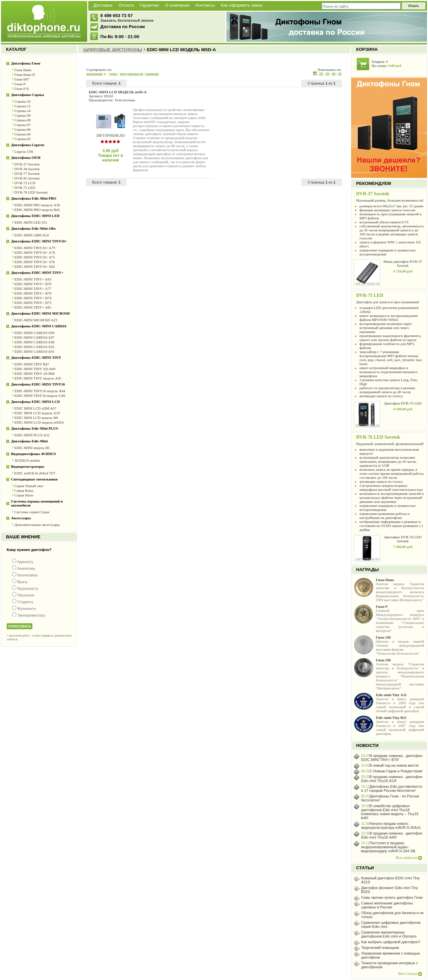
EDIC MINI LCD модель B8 (36, 418)
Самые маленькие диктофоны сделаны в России (387, 905)
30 (327, 74)
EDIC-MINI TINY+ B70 (33, 284)
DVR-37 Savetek (27, 164)
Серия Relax (24, 491)
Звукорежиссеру (31, 615)
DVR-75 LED (25, 188)
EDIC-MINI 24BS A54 (32, 235)
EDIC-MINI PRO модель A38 (37, 205)
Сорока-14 (23, 111)
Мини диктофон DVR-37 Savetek (403, 263)
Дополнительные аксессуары (37, 525)
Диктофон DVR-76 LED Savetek (403, 539)
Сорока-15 (23, 106)
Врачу (23, 582)
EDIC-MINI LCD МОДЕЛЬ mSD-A (118, 92)
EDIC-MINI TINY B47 (32, 364)
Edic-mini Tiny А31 (391, 695)
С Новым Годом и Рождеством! (396, 771)
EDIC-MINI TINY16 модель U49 (40, 396)
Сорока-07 (23, 125)
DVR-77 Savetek (27, 174)
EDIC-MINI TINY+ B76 (33, 293)
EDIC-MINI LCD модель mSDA (39, 422)
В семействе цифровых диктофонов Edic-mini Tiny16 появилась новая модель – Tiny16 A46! (390, 812)
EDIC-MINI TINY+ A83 (33, 279)
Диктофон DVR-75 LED (403, 403)
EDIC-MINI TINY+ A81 (33, 307)
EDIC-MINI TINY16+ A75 (35, 257)
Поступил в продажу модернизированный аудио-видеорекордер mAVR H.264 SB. (389, 847)
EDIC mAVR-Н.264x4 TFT (35, 473)
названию (96, 74)
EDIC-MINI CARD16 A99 (34, 333)
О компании (177, 5)
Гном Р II (22, 89)
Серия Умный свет (29, 486)
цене (113, 74)
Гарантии (149, 5)
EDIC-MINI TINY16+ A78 (35, 252)
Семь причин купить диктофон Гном (392, 897)
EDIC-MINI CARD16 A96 (34, 342)
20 (321, 74)
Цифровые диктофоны (113, 50)
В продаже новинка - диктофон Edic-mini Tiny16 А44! (392, 835)
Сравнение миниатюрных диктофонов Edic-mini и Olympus (389, 934)
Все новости (409, 858)
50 (340, 74)
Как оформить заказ (241, 5)
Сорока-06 (23, 129)
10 (315, 74)
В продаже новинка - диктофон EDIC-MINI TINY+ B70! (392, 758)
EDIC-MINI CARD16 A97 (34, 337)
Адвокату (25, 562)
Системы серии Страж (32, 512)
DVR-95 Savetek (27, 178)
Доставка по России (123, 27)
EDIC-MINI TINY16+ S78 (34, 262)
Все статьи (410, 974)
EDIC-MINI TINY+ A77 (33, 289)
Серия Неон (24, 495)
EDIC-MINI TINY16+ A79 (35, 248)
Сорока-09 (23, 115)
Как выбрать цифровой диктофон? (391, 942)
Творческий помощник (380, 948)
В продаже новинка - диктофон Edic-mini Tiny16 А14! (392, 779)
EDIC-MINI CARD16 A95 (34, 347)
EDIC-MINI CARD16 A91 (34, 351)
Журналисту (28, 588)
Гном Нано (23, 70)
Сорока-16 (23, 101)
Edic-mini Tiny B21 (391, 718)
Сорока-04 (23, 134)
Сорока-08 (23, 120)
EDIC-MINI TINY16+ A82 (35, 266)
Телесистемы (125, 100)
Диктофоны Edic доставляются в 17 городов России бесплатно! (392, 788)
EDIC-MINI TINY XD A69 (35, 369)
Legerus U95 (24, 151)
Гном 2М (383, 637)
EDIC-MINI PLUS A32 (32, 435)
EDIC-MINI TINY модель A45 (38, 378)
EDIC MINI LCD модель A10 (37, 413)
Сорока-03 (23, 139)
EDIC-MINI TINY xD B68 (34, 373)
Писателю (26, 595)
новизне (152, 74)
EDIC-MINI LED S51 (31, 222)
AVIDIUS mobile (27, 460)
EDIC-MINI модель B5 (32, 448)
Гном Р (20, 84)
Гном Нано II (25, 75)
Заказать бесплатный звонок (127, 20)
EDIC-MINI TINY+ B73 (33, 303)
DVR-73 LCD (25, 183)
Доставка (103, 5)
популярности (131, 74)
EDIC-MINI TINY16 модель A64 (40, 391)
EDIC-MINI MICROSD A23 (36, 320)
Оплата (126, 5)
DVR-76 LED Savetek (31, 192)
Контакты (205, 5)
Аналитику (26, 568)
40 (334, 74)
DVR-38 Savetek (27, 169)
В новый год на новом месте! (394, 765)
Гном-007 (22, 79)
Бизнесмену (28, 575)
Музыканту (27, 609)
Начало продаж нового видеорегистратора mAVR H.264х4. (391, 826)
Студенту (25, 602)
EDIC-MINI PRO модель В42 (37, 210)
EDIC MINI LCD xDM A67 (35, 408)
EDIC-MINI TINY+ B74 (33, 298)
